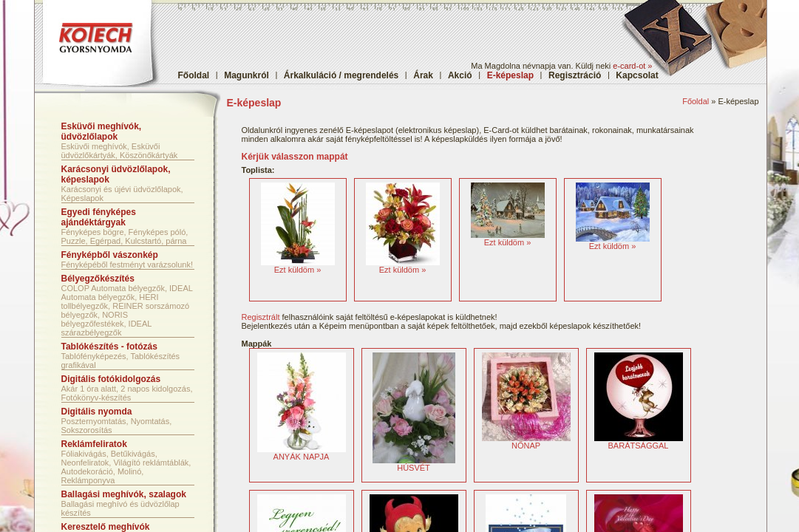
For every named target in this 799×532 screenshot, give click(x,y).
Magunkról (246, 75)
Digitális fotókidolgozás (111, 379)
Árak (423, 75)
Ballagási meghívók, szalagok (124, 494)
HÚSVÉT (414, 464)
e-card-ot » (632, 66)
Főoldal (194, 75)
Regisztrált (261, 317)
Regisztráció (575, 75)
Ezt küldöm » (298, 270)
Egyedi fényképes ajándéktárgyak (99, 217)
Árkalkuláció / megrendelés (341, 75)
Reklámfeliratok (94, 444)
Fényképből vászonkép (110, 255)
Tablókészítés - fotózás (109, 347)
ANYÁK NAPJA (302, 453)
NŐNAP (526, 442)
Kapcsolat (637, 75)
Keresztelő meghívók (106, 527)
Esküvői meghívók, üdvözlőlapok (102, 132)
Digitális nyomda (97, 412)
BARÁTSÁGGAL (639, 442)
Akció (460, 75)
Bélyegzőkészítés (98, 279)
